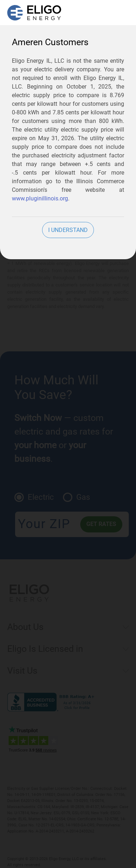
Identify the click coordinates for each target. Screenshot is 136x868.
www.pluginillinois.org (40, 198)
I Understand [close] (68, 230)
